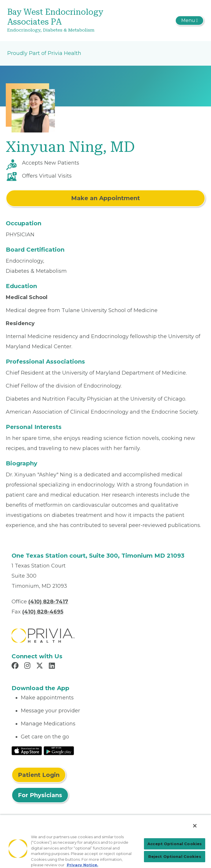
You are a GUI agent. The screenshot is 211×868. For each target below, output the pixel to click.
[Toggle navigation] (189, 21)
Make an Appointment (105, 198)
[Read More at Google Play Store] (59, 750)
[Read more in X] (40, 666)
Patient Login (39, 775)
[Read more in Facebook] (16, 666)
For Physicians (40, 795)
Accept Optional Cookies (175, 844)
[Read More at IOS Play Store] (27, 750)
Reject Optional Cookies (175, 856)
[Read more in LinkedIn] (53, 666)
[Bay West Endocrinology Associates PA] (73, 21)
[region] (105, 841)
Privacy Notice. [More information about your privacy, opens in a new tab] (83, 865)
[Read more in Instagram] (28, 666)
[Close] (195, 826)
